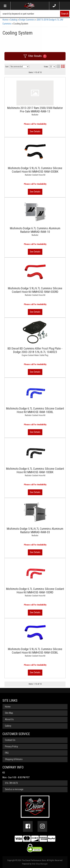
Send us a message (14, 789)
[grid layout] (58, 67)
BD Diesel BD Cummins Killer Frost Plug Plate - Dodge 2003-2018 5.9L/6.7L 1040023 (35, 350)
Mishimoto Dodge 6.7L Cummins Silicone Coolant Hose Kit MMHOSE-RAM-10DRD (35, 591)
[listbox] (19, 67)
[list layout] (63, 67)
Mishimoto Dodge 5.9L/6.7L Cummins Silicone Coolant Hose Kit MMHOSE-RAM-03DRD (35, 290)
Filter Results (35, 56)
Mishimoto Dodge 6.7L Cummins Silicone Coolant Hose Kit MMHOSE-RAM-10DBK (35, 470)
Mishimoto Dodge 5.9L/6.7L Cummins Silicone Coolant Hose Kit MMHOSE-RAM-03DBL (35, 651)
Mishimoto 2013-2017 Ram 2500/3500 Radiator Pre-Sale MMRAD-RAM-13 (35, 110)
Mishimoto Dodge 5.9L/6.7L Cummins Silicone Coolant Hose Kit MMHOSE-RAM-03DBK (35, 170)
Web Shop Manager (40, 864)
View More (35, 132)
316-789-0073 (11, 783)
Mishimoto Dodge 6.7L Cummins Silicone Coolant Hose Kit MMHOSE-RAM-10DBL (35, 410)
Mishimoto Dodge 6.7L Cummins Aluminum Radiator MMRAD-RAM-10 (35, 230)
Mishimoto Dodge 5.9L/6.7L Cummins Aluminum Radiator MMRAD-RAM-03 (35, 530)
